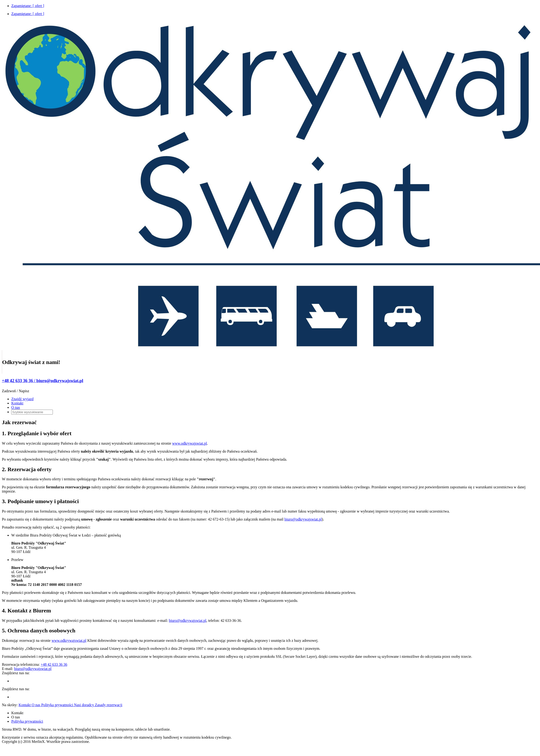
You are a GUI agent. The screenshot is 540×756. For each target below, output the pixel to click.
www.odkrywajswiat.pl (190, 443)
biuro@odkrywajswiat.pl (303, 519)
